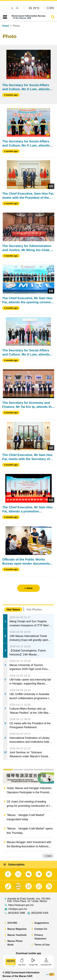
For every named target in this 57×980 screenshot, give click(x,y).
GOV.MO (12, 923)
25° (36, 8)
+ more (48, 856)
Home (6, 26)
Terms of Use (42, 945)
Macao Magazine (17, 929)
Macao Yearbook (17, 935)
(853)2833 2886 (16, 913)
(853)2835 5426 (40, 913)
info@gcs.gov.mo (18, 909)
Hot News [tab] (13, 609)
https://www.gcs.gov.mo (21, 905)
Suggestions (42, 923)
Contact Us (41, 929)
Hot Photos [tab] (34, 609)
